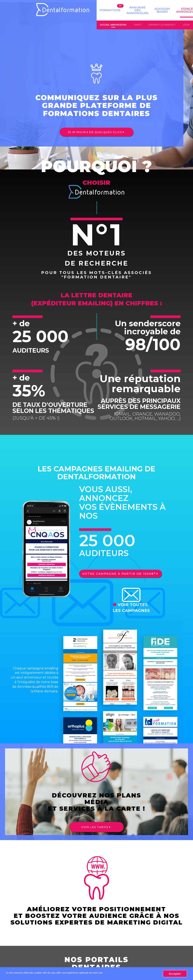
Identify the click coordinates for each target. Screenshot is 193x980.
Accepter (175, 974)
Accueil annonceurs (113, 25)
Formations (110, 10)
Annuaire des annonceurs (137, 10)
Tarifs (137, 25)
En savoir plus (142, 974)
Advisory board (162, 10)
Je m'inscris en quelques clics (95, 132)
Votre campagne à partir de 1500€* (118, 574)
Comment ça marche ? (162, 25)
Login (186, 25)
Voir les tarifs (95, 828)
